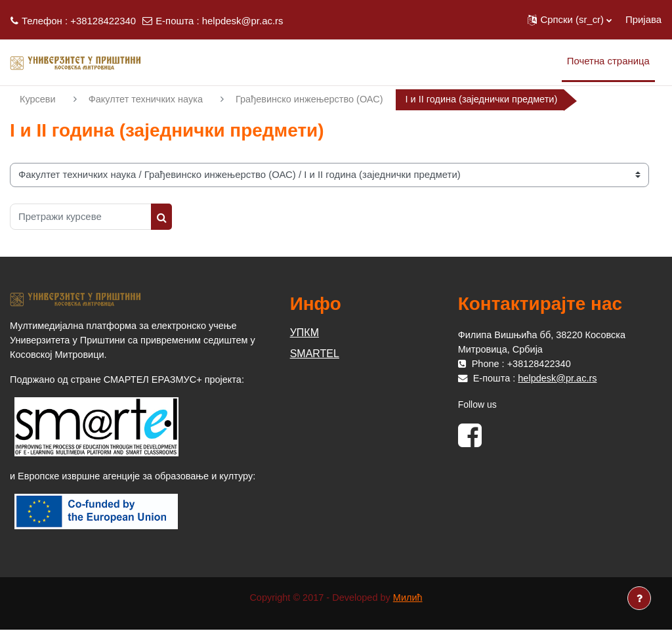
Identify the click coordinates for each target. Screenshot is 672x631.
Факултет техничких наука (148, 99)
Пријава (643, 19)
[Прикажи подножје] (639, 598)
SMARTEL (315, 354)
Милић (409, 598)
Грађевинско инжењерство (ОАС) (316, 99)
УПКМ (304, 333)
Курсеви (38, 99)
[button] (570, 20)
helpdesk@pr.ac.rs (243, 21)
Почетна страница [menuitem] (608, 61)
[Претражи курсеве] (81, 217)
